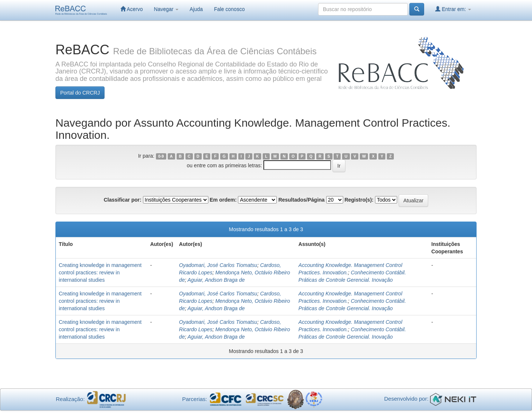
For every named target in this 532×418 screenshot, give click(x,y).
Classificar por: (123, 200)
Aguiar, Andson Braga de (216, 280)
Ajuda (196, 9)
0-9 (161, 156)
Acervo (132, 9)
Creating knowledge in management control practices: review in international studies (100, 273)
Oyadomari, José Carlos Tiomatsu (218, 265)
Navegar (166, 9)
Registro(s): (359, 200)
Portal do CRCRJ (80, 93)
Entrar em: (453, 9)
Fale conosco (229, 9)
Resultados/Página (301, 200)
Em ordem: (223, 200)
